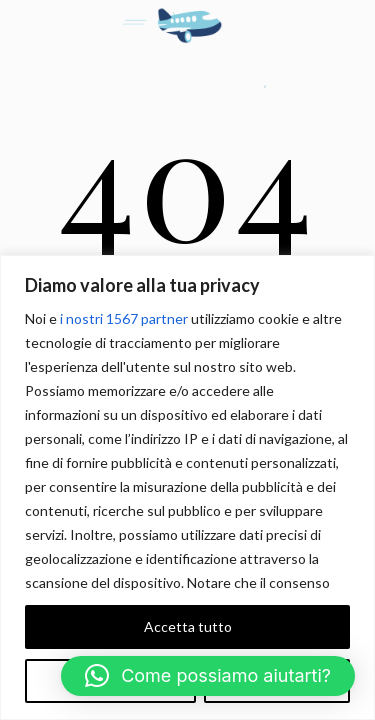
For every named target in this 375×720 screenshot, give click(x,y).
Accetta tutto (188, 626)
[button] (208, 676)
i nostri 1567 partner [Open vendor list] (124, 318)
